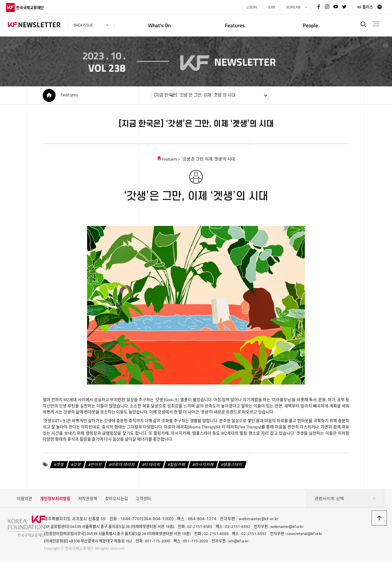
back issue (85, 25)
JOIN (270, 7)
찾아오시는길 (117, 501)
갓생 (75, 466)
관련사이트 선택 (345, 501)
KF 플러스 (364, 7)
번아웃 (94, 466)
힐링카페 (176, 466)
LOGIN (250, 7)
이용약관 (24, 501)
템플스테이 (231, 466)
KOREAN (291, 7)
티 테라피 (151, 466)
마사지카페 (203, 466)
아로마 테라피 (121, 466)
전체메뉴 (375, 24)
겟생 (58, 466)
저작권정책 (88, 501)
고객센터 (143, 501)
